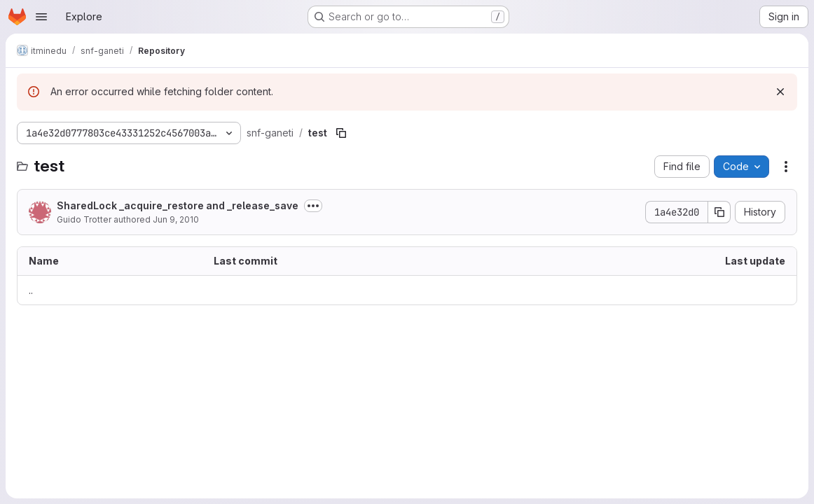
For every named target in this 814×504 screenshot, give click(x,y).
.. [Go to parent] (31, 290)
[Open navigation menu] (41, 17)
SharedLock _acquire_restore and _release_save (178, 205)
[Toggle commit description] (313, 206)
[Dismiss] (780, 92)
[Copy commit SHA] (719, 212)
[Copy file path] (341, 133)
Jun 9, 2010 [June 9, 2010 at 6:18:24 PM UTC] (176, 219)
